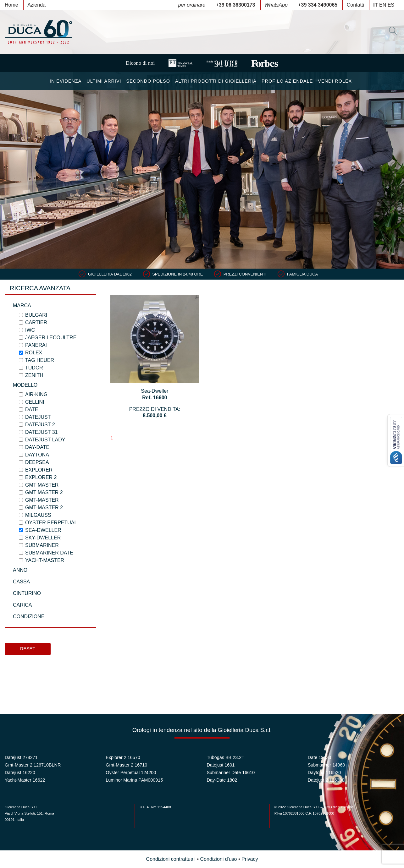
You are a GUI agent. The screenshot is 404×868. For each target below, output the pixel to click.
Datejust (38, 417)
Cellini (35, 402)
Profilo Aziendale (287, 81)
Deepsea (37, 462)
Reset (28, 649)
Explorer (39, 470)
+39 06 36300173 (236, 5)
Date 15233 (319, 757)
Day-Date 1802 (222, 780)
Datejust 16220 (20, 772)
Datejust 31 (41, 432)
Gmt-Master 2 (44, 508)
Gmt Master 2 (44, 492)
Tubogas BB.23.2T (226, 757)
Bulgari (36, 315)
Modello (25, 385)
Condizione (29, 617)
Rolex (34, 353)
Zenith (34, 375)
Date (32, 409)
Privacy (250, 859)
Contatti (355, 5)
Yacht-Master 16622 (25, 780)
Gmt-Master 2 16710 (126, 765)
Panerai (36, 345)
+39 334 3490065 (318, 5)
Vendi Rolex (335, 81)
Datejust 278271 (21, 757)
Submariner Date (49, 553)
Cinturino (27, 593)
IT (375, 5)
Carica (22, 605)
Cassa (21, 582)
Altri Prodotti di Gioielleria (216, 81)
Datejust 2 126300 (326, 780)
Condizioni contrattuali (171, 859)
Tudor (34, 368)
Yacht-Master (45, 560)
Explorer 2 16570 (123, 757)
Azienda (36, 5)
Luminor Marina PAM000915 (134, 780)
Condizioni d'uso (219, 859)
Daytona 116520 (324, 772)
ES (391, 5)
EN (383, 5)
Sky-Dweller (43, 538)
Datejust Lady (45, 440)
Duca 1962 (38, 32)
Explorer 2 (41, 477)
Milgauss (38, 515)
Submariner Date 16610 (231, 772)
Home (11, 5)
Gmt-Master (42, 500)
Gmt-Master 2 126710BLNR (33, 765)
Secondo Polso (148, 81)
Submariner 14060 (326, 765)
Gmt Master (42, 485)
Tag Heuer (40, 360)
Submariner (42, 545)
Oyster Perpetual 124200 (131, 772)
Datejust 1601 (221, 765)
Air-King (36, 394)
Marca (22, 306)
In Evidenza (66, 81)
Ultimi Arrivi (104, 81)
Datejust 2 (40, 425)
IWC (30, 330)
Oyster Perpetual (51, 523)
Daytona (37, 455)
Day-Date (37, 447)
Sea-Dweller (43, 530)
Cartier (36, 322)
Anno (20, 570)
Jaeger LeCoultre (51, 338)
